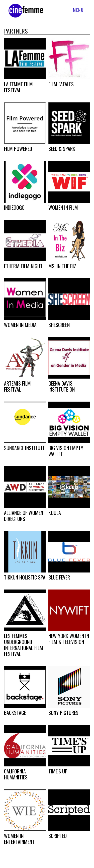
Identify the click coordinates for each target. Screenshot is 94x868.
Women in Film (63, 207)
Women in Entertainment (19, 839)
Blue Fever (59, 577)
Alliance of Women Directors (24, 516)
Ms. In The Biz (62, 266)
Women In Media (20, 325)
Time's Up (58, 771)
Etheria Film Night (23, 266)
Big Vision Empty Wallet (66, 451)
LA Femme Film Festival (18, 87)
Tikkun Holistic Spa (25, 577)
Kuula (55, 513)
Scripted (58, 836)
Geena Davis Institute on (62, 386)
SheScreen (59, 325)
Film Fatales (61, 84)
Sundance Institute (24, 448)
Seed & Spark (62, 149)
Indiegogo (14, 207)
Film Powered (18, 149)
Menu (78, 10)
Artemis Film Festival (17, 386)
